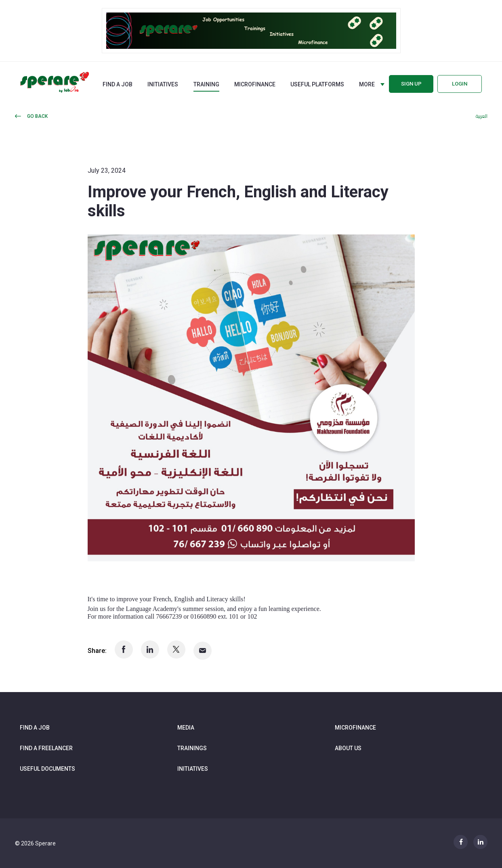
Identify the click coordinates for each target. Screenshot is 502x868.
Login (460, 84)
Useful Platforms (317, 84)
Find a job (118, 84)
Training (206, 84)
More (367, 84)
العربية (482, 116)
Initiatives (163, 84)
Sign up (411, 84)
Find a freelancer (46, 748)
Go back (37, 116)
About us (348, 748)
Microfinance (255, 84)
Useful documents (47, 769)
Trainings (192, 748)
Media (186, 728)
